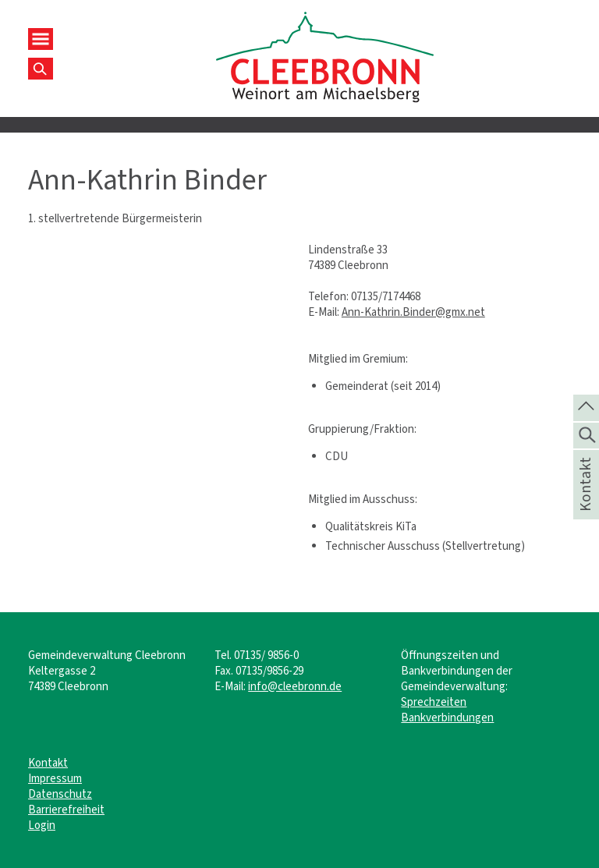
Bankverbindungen (447, 717)
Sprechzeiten (434, 702)
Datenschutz (60, 794)
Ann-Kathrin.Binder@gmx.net (413, 312)
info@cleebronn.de (295, 686)
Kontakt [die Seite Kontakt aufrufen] (585, 505)
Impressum (55, 778)
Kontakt (48, 763)
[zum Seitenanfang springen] (586, 406)
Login (42, 825)
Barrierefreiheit (66, 810)
